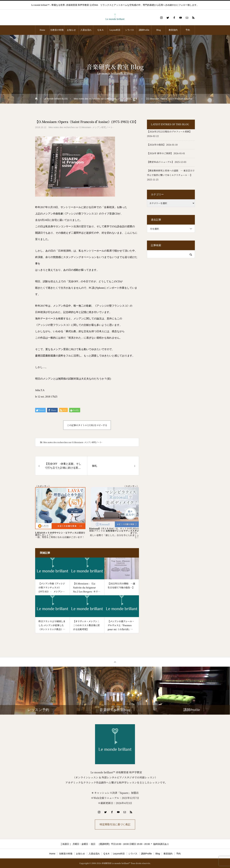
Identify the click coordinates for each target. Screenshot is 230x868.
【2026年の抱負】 (156, 145)
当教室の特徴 (57, 30)
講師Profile (144, 30)
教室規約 (173, 30)
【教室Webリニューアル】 (160, 162)
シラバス (130, 30)
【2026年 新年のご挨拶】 (160, 153)
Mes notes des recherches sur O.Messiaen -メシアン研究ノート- (81, 127)
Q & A (100, 30)
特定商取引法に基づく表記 (115, 824)
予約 (188, 30)
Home (42, 30)
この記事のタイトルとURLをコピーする (87, 425)
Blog (159, 30)
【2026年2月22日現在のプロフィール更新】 (169, 131)
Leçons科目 (115, 30)
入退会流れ (86, 30)
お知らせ (71, 30)
